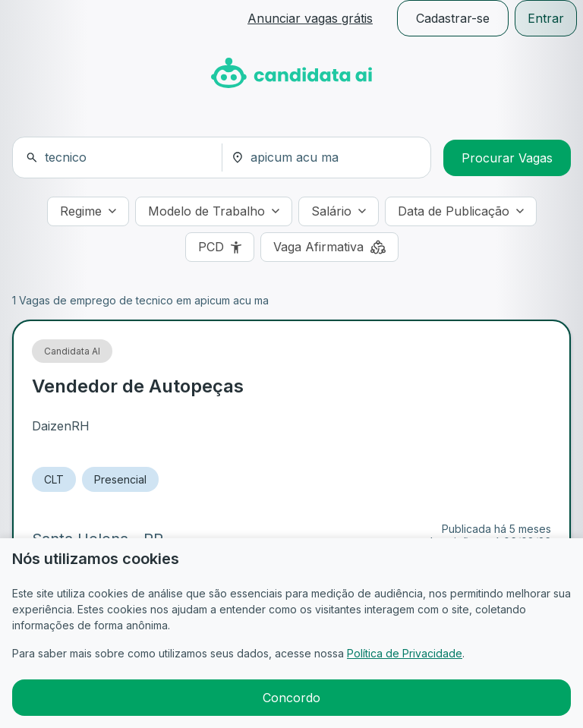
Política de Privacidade (405, 653)
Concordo (291, 698)
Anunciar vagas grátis (310, 18)
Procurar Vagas (507, 158)
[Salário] (339, 211)
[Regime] (88, 211)
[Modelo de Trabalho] (214, 211)
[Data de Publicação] (461, 211)
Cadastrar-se (453, 18)
